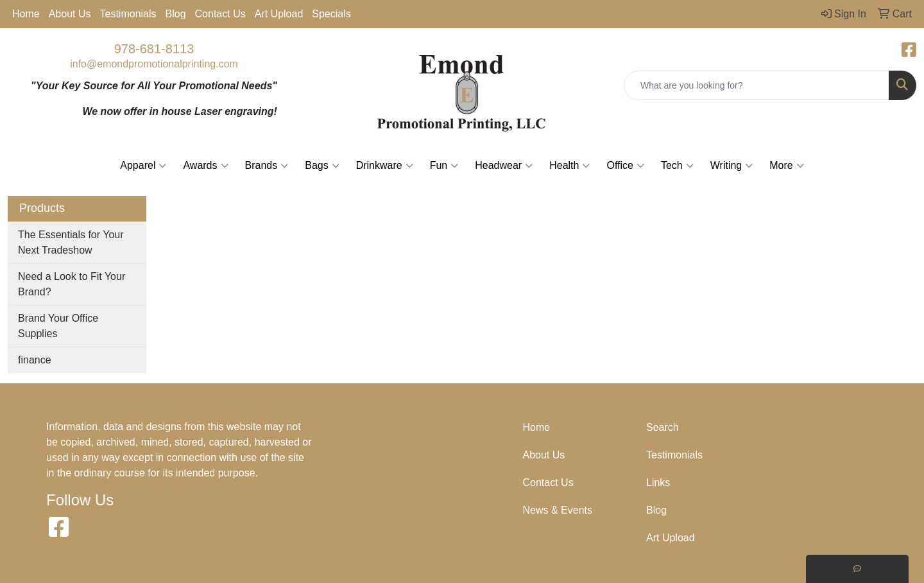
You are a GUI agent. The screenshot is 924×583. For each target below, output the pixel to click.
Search (663, 427)
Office (625, 166)
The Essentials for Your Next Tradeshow (71, 242)
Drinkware (385, 166)
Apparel (143, 166)
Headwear (504, 166)
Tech (677, 166)
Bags (322, 166)
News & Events (558, 510)
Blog (176, 14)
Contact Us (220, 14)
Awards (205, 166)
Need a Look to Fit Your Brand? (72, 284)
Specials (331, 14)
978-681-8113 (154, 49)
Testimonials (128, 14)
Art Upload (279, 14)
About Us (70, 14)
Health (569, 166)
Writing (732, 166)
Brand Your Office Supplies (58, 326)
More (786, 166)
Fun (444, 166)
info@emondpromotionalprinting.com (154, 64)
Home (26, 14)
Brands (267, 166)
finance (35, 360)
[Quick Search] (757, 85)
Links (658, 483)
